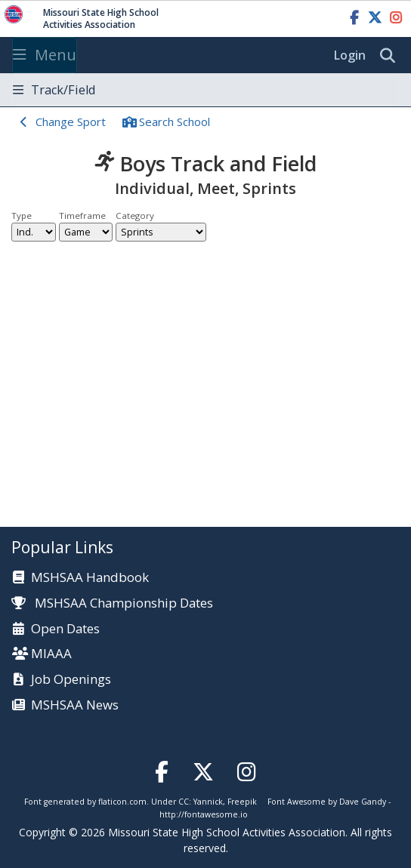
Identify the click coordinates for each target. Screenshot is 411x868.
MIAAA (51, 654)
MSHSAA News (75, 705)
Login (350, 55)
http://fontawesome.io (204, 814)
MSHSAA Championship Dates (112, 603)
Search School (175, 122)
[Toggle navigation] (205, 90)
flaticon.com (122, 802)
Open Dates (65, 629)
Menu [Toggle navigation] (45, 55)
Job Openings (71, 680)
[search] (391, 56)
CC (184, 802)
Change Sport (71, 122)
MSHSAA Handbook (90, 578)
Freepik (242, 802)
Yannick (208, 802)
